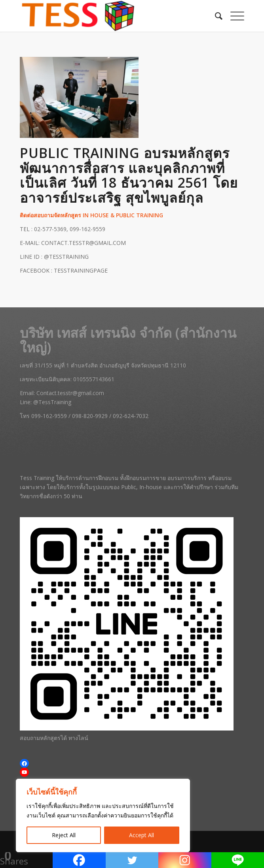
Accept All (141, 835)
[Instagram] (185, 860)
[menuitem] (215, 16)
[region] (103, 815)
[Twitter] (132, 860)
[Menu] (233, 16)
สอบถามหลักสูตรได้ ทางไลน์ (54, 738)
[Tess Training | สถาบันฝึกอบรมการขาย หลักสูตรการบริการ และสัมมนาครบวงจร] (110, 16)
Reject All (64, 835)
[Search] (215, 16)
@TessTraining (52, 402)
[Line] (238, 860)
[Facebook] (79, 860)
